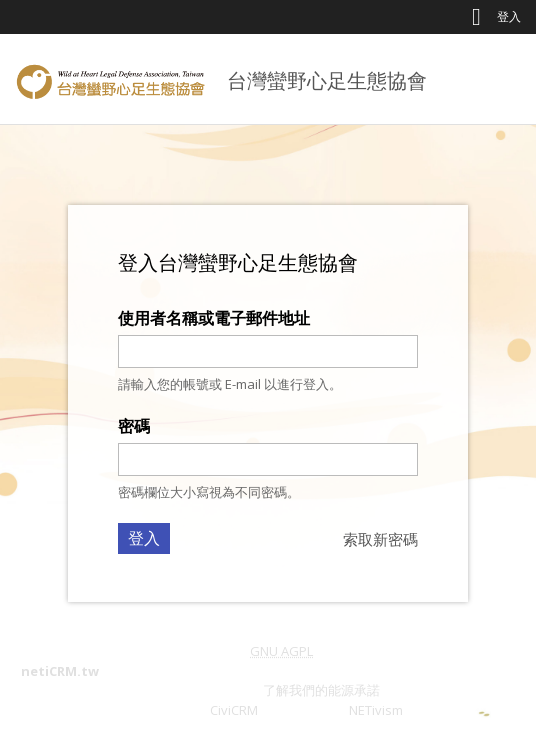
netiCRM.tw (60, 671)
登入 (509, 16)
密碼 (134, 426)
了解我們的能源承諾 (321, 690)
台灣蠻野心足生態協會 (327, 80)
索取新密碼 (380, 539)
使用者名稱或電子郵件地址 (214, 318)
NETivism (376, 710)
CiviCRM (234, 710)
